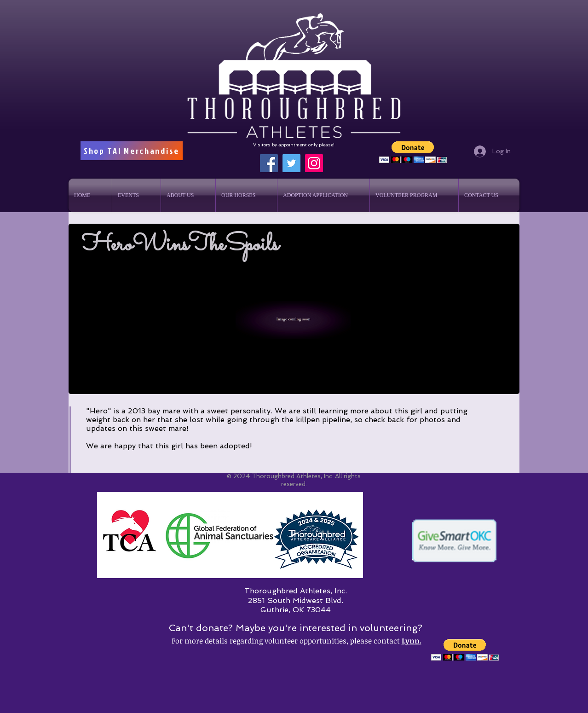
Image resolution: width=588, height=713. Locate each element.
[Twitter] (291, 163)
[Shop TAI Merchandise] (132, 151)
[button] (413, 152)
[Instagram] (314, 163)
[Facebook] (269, 163)
